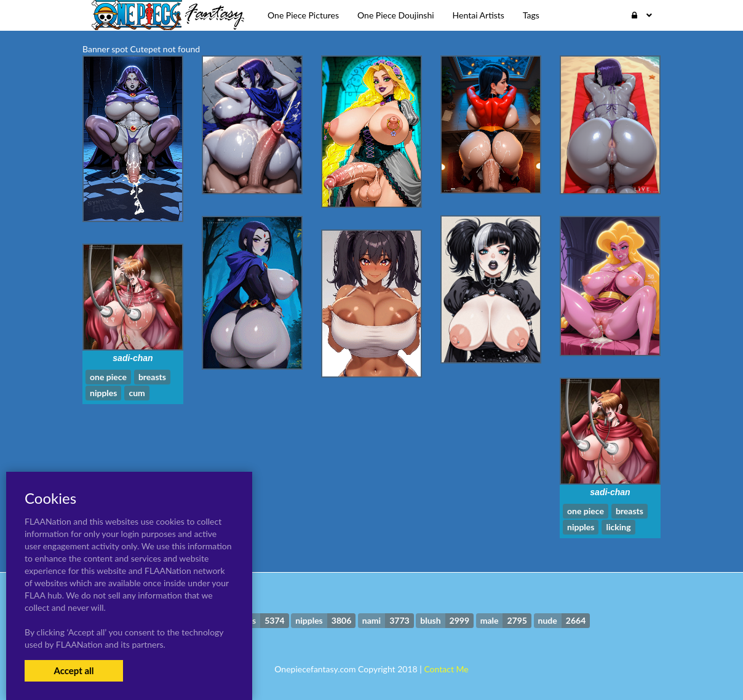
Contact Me (446, 669)
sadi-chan (133, 358)
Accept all (74, 670)
